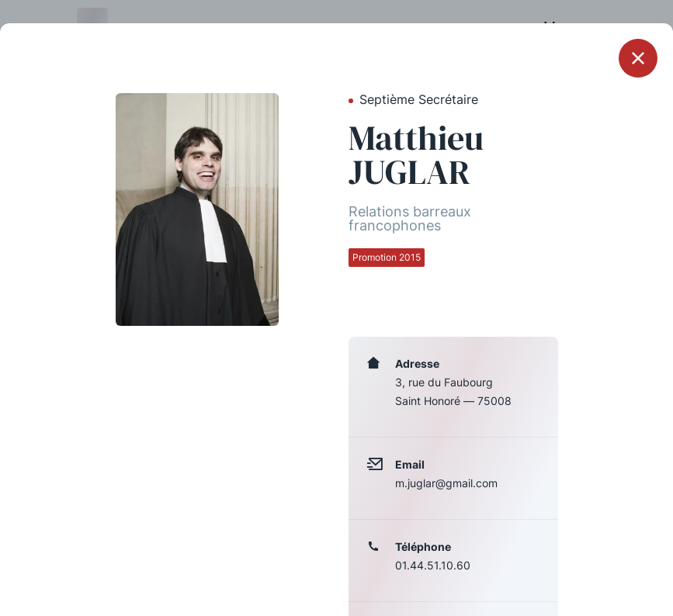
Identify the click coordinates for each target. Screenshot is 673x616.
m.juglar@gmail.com (446, 483)
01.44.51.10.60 (433, 565)
